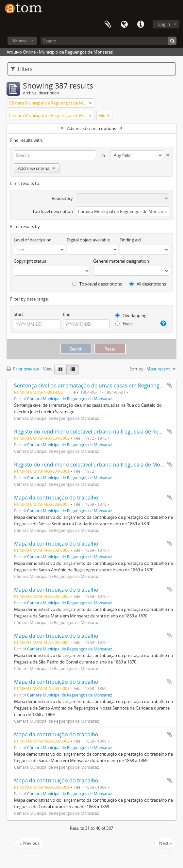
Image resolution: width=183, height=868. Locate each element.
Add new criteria (37, 168)
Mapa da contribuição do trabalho (56, 498)
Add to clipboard (170, 385)
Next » (165, 843)
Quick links (141, 25)
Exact (124, 324)
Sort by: (137, 369)
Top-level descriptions (97, 284)
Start (18, 314)
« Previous (30, 843)
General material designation (121, 261)
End (67, 314)
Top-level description (53, 211)
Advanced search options (91, 128)
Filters (22, 69)
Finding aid (130, 240)
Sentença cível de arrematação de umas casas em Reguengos (90, 385)
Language (124, 25)
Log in (164, 24)
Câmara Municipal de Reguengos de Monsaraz (70, 399)
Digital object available (88, 240)
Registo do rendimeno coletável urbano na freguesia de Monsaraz (95, 465)
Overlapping (131, 316)
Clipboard (108, 25)
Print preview (23, 369)
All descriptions (148, 284)
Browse (20, 41)
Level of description (33, 240)
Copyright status (30, 261)
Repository (62, 198)
